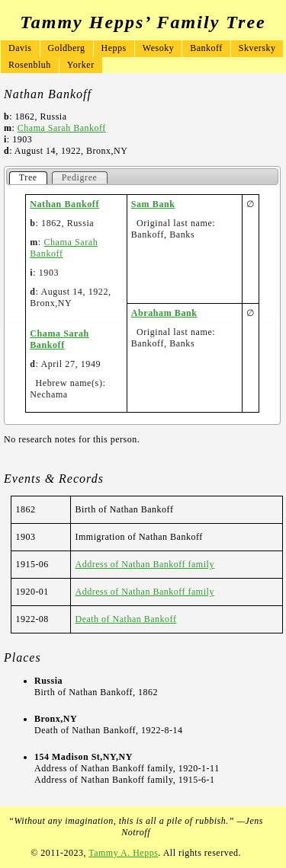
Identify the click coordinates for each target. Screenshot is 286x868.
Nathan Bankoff (64, 204)
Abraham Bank (164, 313)
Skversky (257, 48)
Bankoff (206, 48)
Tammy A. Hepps (123, 853)
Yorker (81, 65)
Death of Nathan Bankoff (125, 619)
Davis (20, 48)
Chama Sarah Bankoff (62, 128)
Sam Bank (153, 204)
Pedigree (80, 177)
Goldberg (67, 48)
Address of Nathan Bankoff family (144, 564)
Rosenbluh (30, 65)
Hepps (114, 48)
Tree (28, 177)
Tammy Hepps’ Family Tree (143, 22)
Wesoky (158, 48)
